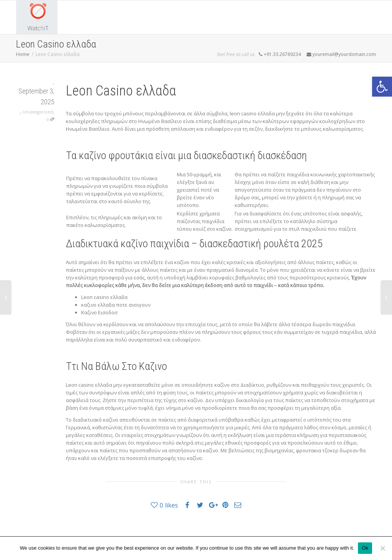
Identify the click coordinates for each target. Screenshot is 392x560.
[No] (382, 548)
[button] (382, 87)
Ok (365, 548)
